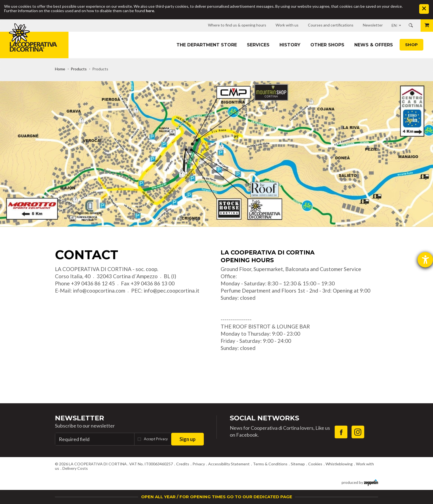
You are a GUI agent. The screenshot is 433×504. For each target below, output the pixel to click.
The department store (207, 45)
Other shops (327, 45)
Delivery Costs (75, 468)
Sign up (188, 439)
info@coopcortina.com (99, 291)
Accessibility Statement (229, 464)
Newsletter (80, 418)
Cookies (315, 464)
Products (79, 69)
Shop (411, 45)
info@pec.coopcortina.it (171, 291)
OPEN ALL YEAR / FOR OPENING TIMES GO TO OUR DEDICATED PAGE (217, 497)
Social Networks (264, 418)
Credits (183, 464)
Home (60, 69)
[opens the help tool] (425, 260)
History (290, 45)
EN (394, 25)
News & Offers (374, 45)
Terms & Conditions (270, 464)
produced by (360, 482)
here (150, 11)
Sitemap (298, 464)
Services (258, 45)
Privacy (199, 464)
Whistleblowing (339, 464)
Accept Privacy (156, 439)
